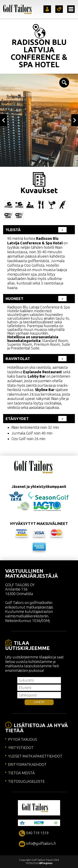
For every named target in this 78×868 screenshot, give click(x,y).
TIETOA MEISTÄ (21, 773)
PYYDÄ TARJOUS (23, 739)
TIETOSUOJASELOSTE (26, 781)
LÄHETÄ (39, 702)
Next (75, 120)
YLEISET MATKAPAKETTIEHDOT (35, 756)
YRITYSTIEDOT (21, 748)
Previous (3, 120)
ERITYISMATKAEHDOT (27, 764)
